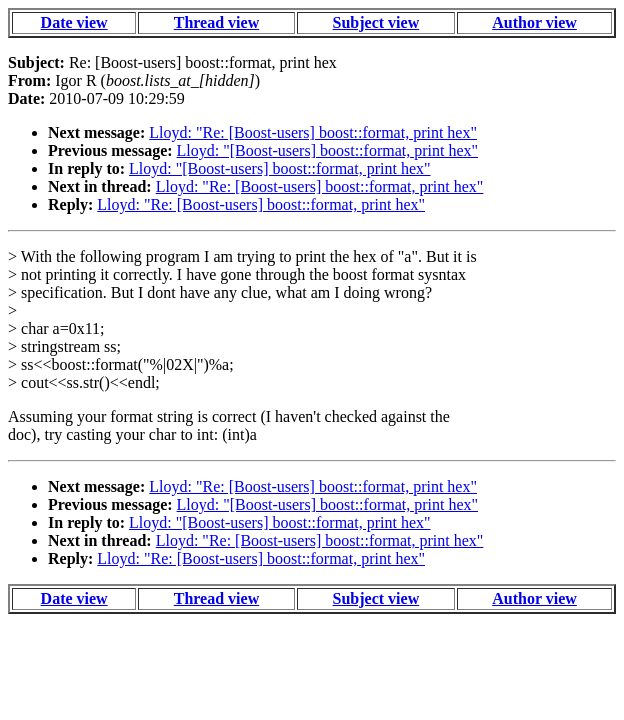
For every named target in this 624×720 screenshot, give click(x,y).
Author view (534, 22)
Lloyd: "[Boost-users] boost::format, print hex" (327, 150)
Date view (74, 22)
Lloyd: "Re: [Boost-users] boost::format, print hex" (313, 132)
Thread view (216, 22)
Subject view (376, 22)
